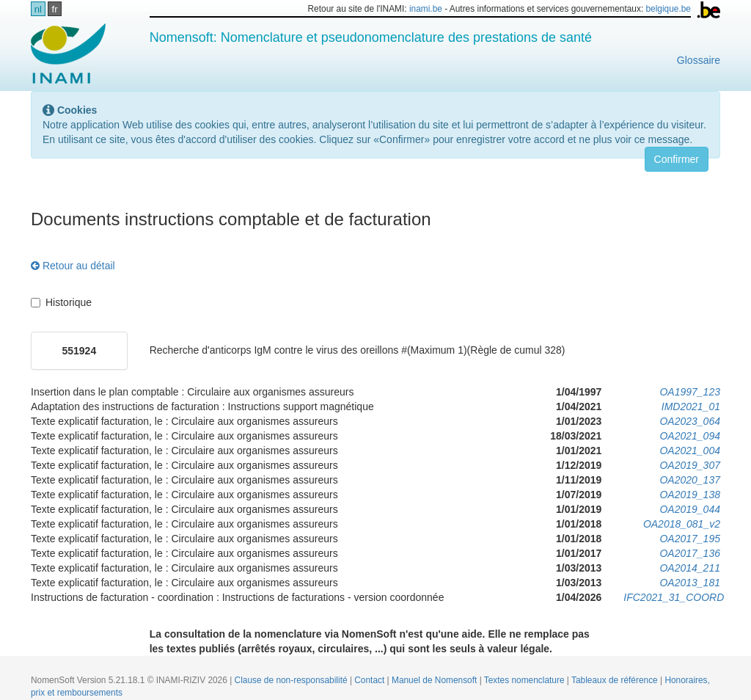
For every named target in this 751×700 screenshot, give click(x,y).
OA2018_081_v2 (682, 524)
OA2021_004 (690, 451)
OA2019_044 (690, 509)
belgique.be (668, 9)
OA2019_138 (690, 495)
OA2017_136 (690, 553)
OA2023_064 (690, 421)
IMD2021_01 (691, 406)
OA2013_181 (690, 583)
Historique (61, 302)
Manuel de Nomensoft (436, 680)
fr (55, 9)
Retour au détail (73, 266)
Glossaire (699, 60)
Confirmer (677, 159)
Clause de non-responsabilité (292, 680)
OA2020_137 (690, 480)
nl (38, 9)
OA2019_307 (690, 465)
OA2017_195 (690, 539)
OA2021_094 (690, 436)
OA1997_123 (690, 392)
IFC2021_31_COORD (674, 597)
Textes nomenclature (525, 680)
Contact (370, 680)
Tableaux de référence (616, 680)
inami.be (426, 9)
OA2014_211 (690, 568)
